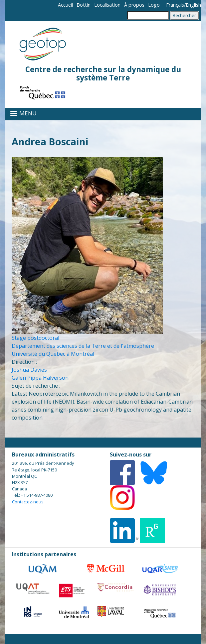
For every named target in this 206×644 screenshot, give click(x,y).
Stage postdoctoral (35, 338)
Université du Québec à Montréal (53, 354)
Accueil (65, 5)
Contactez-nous (28, 502)
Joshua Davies (29, 370)
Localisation (107, 5)
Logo (154, 5)
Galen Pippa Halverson (40, 378)
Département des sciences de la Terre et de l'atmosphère (83, 346)
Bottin (84, 5)
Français (175, 5)
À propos (134, 5)
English (193, 5)
